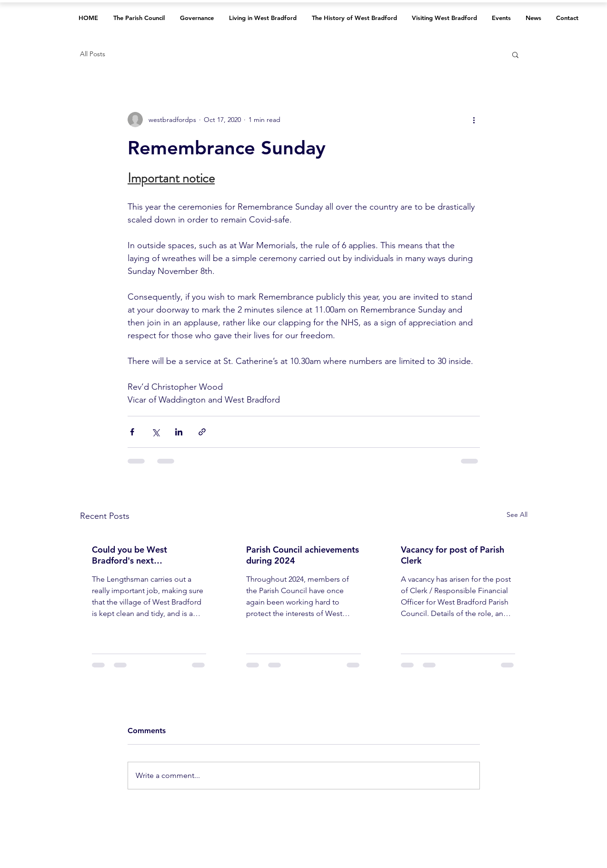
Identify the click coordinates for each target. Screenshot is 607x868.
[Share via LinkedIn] (179, 432)
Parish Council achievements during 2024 (303, 555)
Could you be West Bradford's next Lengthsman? (129, 555)
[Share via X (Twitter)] (155, 432)
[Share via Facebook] (132, 432)
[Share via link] (202, 432)
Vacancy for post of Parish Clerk (453, 555)
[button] (515, 54)
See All (517, 515)
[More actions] (474, 120)
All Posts (93, 54)
